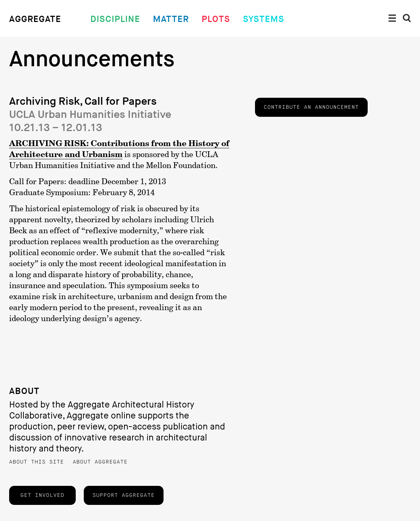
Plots (216, 19)
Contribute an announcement (311, 107)
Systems (264, 19)
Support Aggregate (124, 495)
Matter (171, 19)
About (24, 391)
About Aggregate (100, 462)
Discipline (115, 19)
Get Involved (42, 495)
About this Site (37, 462)
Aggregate (35, 19)
